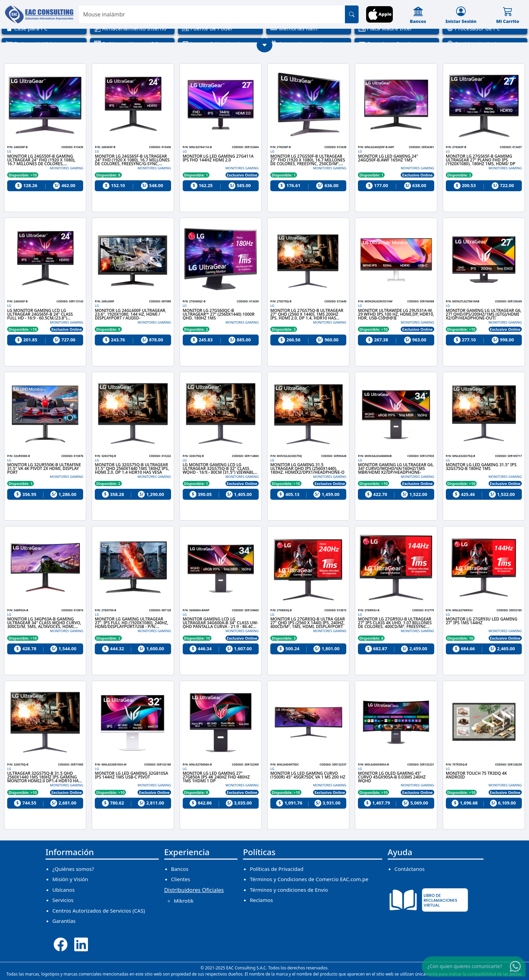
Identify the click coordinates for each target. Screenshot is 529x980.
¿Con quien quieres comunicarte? (465, 966)
